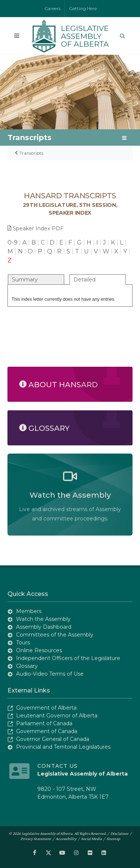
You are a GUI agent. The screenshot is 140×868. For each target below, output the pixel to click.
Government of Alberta (46, 708)
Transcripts (31, 153)
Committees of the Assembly (55, 635)
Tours (23, 643)
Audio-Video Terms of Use (50, 674)
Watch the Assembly (43, 619)
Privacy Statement (36, 839)
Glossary (27, 666)
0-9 (13, 242)
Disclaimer (119, 833)
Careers (53, 8)
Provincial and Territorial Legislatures (63, 747)
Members (29, 611)
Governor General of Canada (53, 739)
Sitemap (113, 839)
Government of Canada (47, 731)
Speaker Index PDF (35, 228)
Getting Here (83, 8)
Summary (25, 280)
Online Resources (39, 650)
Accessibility (66, 839)
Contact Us (57, 766)
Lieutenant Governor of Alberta (57, 716)
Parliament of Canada (44, 723)
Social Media (91, 839)
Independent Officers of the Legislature (68, 658)
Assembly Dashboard (44, 627)
